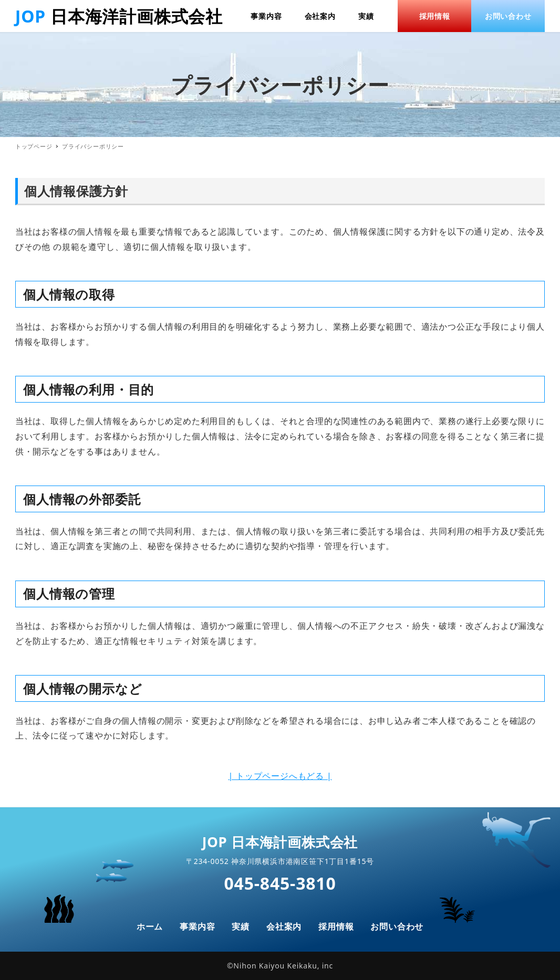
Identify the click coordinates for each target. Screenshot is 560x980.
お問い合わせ (397, 926)
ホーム (150, 926)
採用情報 (336, 926)
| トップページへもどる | (280, 776)
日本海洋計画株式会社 (137, 16)
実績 (241, 926)
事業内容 (197, 926)
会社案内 (284, 926)
